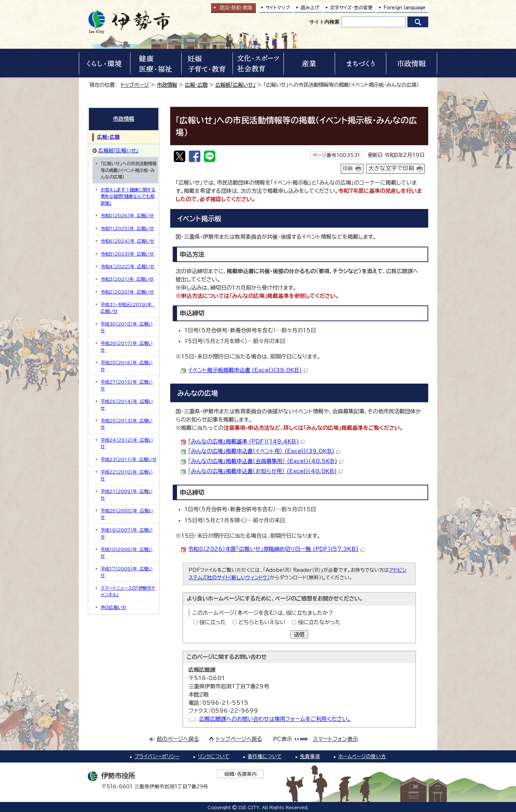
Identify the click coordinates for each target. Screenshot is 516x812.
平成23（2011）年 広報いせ (129, 459)
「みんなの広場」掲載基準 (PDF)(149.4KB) (247, 441)
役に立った (212, 622)
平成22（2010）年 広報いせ (127, 475)
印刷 (348, 168)
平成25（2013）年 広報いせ (127, 424)
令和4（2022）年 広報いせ (128, 266)
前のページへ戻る (178, 739)
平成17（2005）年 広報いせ (127, 572)
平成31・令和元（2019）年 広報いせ (128, 308)
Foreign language (405, 8)
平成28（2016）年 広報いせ (127, 366)
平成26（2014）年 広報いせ (127, 404)
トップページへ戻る (239, 739)
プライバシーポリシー (157, 756)
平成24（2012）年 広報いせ (127, 443)
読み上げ (310, 8)
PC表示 (283, 739)
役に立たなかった (319, 622)
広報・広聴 (196, 85)
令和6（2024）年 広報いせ (128, 241)
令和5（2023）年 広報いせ (127, 254)
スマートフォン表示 (335, 739)
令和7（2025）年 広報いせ (127, 228)
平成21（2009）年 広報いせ (127, 494)
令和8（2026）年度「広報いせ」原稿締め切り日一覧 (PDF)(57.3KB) (276, 549)
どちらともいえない (262, 622)
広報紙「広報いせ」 (235, 85)
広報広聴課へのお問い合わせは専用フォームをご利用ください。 (275, 719)
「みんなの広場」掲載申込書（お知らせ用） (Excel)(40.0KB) (266, 471)
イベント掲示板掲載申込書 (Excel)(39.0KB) (248, 370)
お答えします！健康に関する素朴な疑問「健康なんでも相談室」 (128, 196)
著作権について (265, 756)
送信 (299, 634)
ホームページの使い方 (362, 756)
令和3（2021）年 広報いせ (127, 279)
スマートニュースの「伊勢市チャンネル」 (128, 591)
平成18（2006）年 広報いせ (127, 552)
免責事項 (310, 756)
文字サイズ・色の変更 (351, 8)
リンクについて (214, 756)
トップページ (135, 85)
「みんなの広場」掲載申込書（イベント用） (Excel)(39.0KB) (264, 451)
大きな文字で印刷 (391, 168)
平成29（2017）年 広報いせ (127, 346)
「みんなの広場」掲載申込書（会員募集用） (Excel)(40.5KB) (266, 461)
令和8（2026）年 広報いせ (127, 215)
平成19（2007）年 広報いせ (127, 533)
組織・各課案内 (241, 774)
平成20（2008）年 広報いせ (127, 514)
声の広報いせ (114, 607)
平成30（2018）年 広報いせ (127, 327)
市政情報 (167, 85)
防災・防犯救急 (236, 8)
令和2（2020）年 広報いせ (127, 292)
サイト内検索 (324, 22)
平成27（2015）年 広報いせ (127, 385)
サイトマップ (278, 8)
